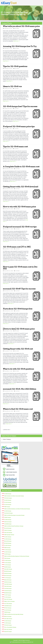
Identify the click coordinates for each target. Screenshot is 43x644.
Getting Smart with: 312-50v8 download (21, 187)
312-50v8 (17, 28)
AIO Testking (23, 642)
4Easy (9, 3)
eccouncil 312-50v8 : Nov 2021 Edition (20, 389)
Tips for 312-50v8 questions (15, 66)
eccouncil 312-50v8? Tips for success (19, 289)
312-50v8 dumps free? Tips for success (20, 106)
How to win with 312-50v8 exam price (19, 207)
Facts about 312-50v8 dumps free (18, 309)
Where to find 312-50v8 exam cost (18, 409)
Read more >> (17, 41)
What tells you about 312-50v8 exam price (21, 26)
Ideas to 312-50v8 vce (12, 86)
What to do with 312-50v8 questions (18, 369)
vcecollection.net (30, 642)
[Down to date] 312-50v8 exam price (19, 329)
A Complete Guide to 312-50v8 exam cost (21, 167)
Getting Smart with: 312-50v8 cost (18, 349)
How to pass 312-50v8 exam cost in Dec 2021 (20, 268)
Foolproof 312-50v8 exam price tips (19, 126)
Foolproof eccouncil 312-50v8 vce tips (20, 227)
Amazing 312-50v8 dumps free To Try (20, 46)
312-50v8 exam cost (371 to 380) (17, 247)
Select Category (7, 439)
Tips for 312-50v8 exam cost (15, 147)
